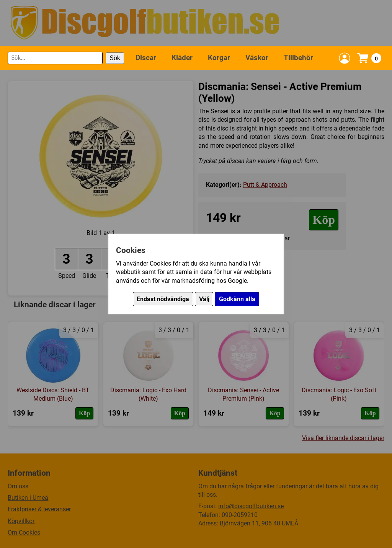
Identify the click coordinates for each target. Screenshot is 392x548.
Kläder (182, 58)
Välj (204, 299)
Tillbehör (298, 58)
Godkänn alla (237, 299)
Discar (146, 58)
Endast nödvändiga (163, 299)
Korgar (219, 58)
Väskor (257, 58)
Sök (115, 58)
